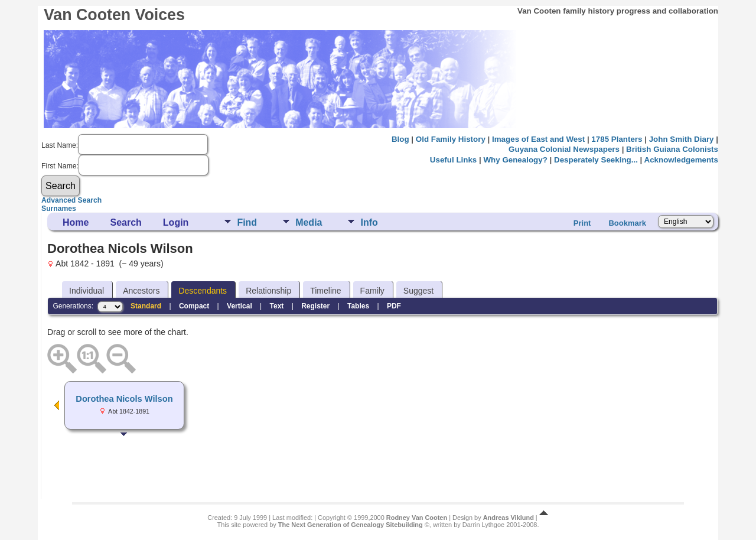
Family (372, 291)
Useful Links (453, 160)
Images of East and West (538, 139)
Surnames (59, 209)
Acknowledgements (681, 160)
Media (309, 222)
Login (176, 222)
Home (76, 222)
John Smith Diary (682, 139)
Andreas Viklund (509, 518)
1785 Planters (617, 139)
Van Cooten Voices (114, 15)
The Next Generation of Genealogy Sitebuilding (351, 525)
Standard (146, 306)
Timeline (325, 291)
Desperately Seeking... (596, 160)
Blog (400, 139)
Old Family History (451, 139)
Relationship (268, 291)
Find (247, 222)
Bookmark (627, 223)
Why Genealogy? (515, 160)
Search (126, 222)
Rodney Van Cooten (417, 518)
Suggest (418, 291)
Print (582, 223)
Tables (358, 306)
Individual (87, 291)
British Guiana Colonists (672, 149)
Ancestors (141, 291)
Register (315, 306)
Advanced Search (71, 200)
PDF (394, 306)
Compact (194, 306)
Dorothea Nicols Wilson (124, 399)
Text (277, 306)
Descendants (203, 291)
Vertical (239, 306)
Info (369, 222)
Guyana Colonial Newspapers (564, 149)
